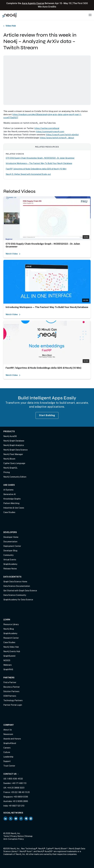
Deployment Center (12, 546)
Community (8, 555)
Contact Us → (11, 774)
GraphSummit (9, 656)
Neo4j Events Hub (12, 651)
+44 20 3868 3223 (16, 788)
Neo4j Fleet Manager (13, 454)
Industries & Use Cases (14, 508)
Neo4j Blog (9, 629)
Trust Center (9, 766)
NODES (7, 660)
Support (7, 761)
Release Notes (10, 569)
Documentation (10, 542)
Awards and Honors (12, 739)
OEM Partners (10, 696)
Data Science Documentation (17, 586)
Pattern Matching (11, 503)
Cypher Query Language (14, 463)
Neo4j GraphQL (10, 468)
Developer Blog (10, 551)
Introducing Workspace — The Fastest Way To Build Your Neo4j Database (39, 163)
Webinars (7, 665)
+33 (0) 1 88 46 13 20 (20, 792)
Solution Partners (11, 691)
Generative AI (10, 494)
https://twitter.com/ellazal (47, 128)
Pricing (7, 472)
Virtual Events (10, 560)
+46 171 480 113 (19, 783)
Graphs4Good (10, 743)
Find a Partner (10, 682)
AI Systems (8, 490)
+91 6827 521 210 (16, 806)
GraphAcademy (10, 564)
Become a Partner (12, 687)
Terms (6, 836)
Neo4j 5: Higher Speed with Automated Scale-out (28, 174)
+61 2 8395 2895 (20, 801)
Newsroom (8, 734)
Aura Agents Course (33, 3)
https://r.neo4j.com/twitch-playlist (62, 135)
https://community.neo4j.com (50, 131)
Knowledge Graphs (12, 499)
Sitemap (29, 836)
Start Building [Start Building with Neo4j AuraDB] (47, 415)
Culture (7, 752)
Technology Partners (13, 700)
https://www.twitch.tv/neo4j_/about (57, 138)
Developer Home (11, 537)
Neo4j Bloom (9, 459)
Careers (7, 748)
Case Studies (9, 512)
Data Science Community (15, 595)
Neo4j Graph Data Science (15, 450)
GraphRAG (8, 669)
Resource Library (11, 624)
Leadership (8, 757)
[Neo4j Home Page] (10, 15)
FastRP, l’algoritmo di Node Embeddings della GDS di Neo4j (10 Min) (36, 169)
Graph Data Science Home (15, 582)
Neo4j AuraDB (10, 436)
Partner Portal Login (13, 705)
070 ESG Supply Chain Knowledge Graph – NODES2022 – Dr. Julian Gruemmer (40, 158)
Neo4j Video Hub (11, 647)
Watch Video (13, 254)
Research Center (11, 638)
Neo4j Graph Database (14, 441)
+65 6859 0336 (21, 797)
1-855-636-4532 (15, 779)
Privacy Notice (17, 836)
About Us (8, 730)
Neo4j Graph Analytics (14, 445)
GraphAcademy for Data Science (18, 600)
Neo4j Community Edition (15, 477)
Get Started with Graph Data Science (20, 591)
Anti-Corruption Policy (14, 839)
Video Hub (11, 26)
